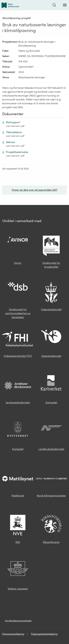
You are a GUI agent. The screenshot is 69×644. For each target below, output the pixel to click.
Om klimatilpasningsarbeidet (18, 621)
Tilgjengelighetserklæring (44, 634)
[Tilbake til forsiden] (10, 5)
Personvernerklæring (13, 634)
